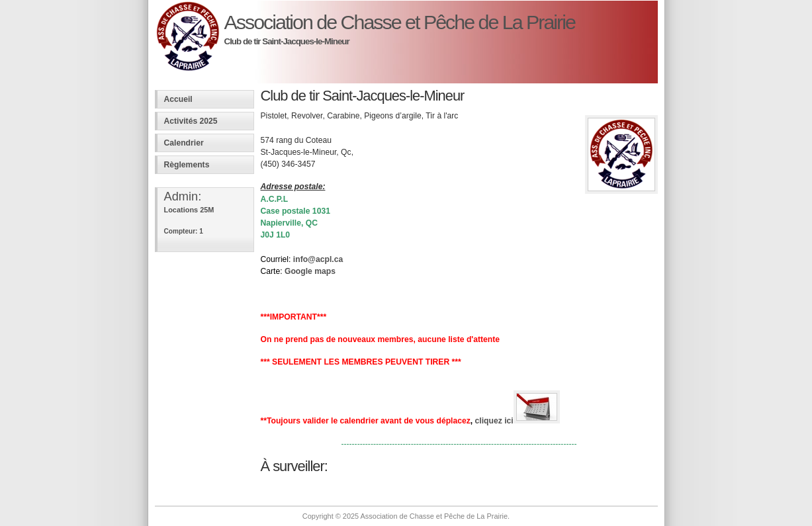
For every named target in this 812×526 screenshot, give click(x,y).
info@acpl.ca (318, 259)
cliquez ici (518, 421)
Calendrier (184, 143)
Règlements (187, 165)
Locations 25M (189, 210)
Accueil (178, 99)
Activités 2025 (191, 121)
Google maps (310, 271)
